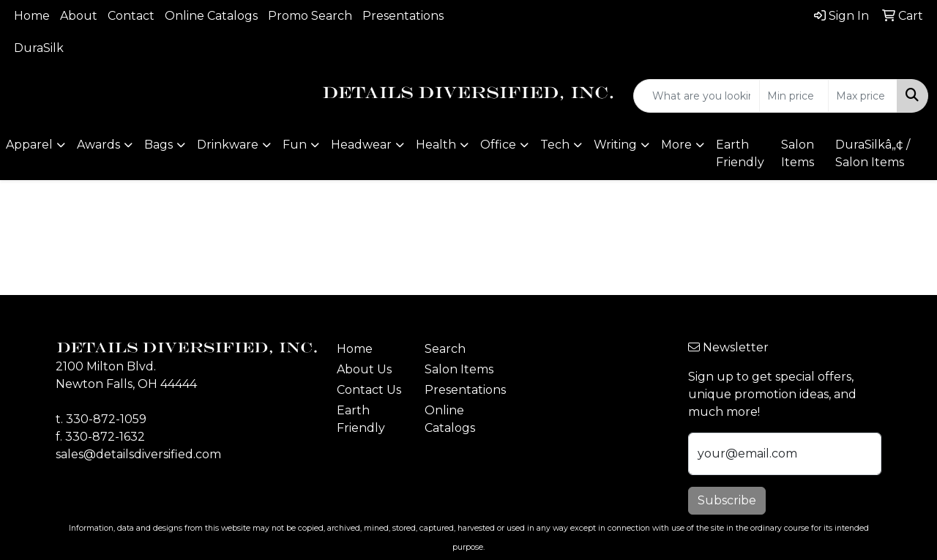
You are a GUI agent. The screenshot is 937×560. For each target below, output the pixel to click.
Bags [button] (158, 145)
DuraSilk (39, 48)
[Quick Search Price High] (863, 96)
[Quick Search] (697, 96)
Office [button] (498, 145)
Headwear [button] (361, 145)
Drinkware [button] (228, 145)
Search (445, 349)
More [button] (676, 145)
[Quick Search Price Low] (794, 96)
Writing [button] (615, 145)
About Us (364, 369)
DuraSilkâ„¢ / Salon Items (873, 153)
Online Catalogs (211, 16)
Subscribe (727, 500)
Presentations (403, 16)
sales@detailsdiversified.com (138, 454)
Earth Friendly (740, 153)
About (79, 16)
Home (32, 16)
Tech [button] (555, 145)
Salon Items (798, 153)
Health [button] (436, 145)
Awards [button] (98, 145)
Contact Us (369, 390)
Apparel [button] (29, 145)
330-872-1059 (106, 419)
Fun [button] (295, 145)
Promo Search (310, 16)
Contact (131, 16)
